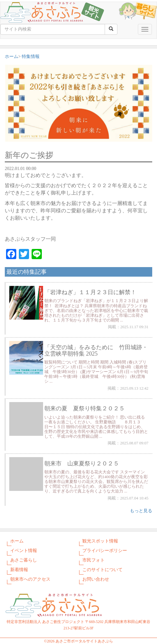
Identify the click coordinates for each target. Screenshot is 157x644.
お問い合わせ (96, 579)
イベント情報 (24, 551)
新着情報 (19, 570)
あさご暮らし (24, 560)
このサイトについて (102, 570)
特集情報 (31, 57)
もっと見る (141, 511)
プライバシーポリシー (105, 551)
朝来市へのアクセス (30, 579)
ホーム (11, 57)
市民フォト (93, 560)
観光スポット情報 (100, 541)
